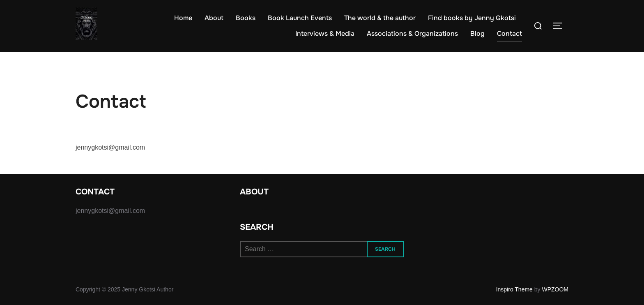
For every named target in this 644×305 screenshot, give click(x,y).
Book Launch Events (300, 18)
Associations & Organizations (412, 34)
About (214, 18)
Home (183, 18)
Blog (477, 34)
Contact (509, 34)
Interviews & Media (325, 34)
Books (246, 18)
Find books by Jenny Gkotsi (472, 18)
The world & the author (380, 18)
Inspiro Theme (514, 289)
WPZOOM (555, 289)
